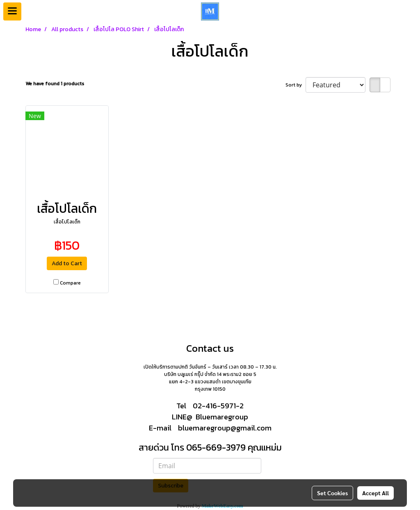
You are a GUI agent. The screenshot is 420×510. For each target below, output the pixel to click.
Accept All (375, 493)
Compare (70, 283)
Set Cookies (332, 493)
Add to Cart (67, 263)
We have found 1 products (55, 84)
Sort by (296, 85)
